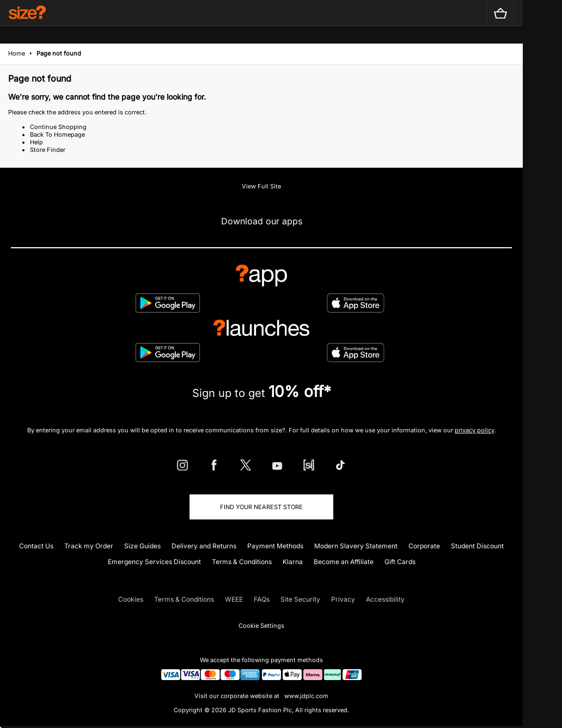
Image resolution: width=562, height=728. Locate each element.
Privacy (343, 599)
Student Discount (477, 546)
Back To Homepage (57, 134)
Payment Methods (275, 546)
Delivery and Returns (204, 546)
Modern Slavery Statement (356, 546)
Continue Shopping (58, 127)
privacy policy (475, 430)
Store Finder (48, 150)
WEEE (234, 599)
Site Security (300, 599)
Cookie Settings (261, 626)
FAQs (262, 599)
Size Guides (142, 546)
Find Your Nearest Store (261, 507)
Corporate (424, 546)
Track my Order (89, 546)
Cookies (131, 599)
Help (36, 142)
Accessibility (385, 599)
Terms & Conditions (242, 562)
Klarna (293, 562)
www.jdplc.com (306, 696)
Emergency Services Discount (154, 562)
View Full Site (261, 186)
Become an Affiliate (344, 562)
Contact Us (36, 546)
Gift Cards (400, 562)
